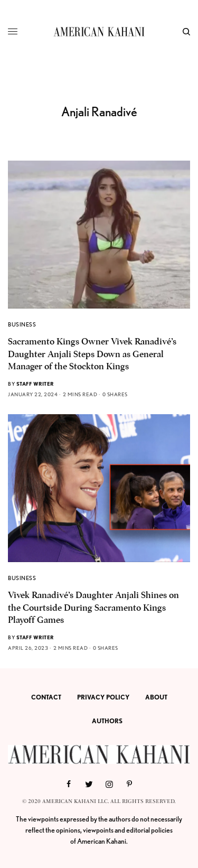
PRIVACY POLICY (103, 697)
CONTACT (46, 697)
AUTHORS (107, 721)
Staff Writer (35, 384)
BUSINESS (22, 324)
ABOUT (156, 697)
